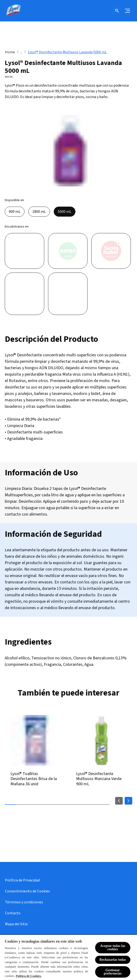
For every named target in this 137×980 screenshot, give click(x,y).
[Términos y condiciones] (24, 902)
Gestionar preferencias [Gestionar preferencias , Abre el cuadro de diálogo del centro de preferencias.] (113, 972)
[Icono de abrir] (117, 11)
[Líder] (24, 251)
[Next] (128, 801)
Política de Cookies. (29, 976)
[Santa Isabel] (111, 251)
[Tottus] (68, 294)
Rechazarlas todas (113, 960)
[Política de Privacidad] (22, 880)
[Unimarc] (24, 294)
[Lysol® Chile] (13, 11)
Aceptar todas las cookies (113, 948)
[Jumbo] (68, 251)
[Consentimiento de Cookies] (27, 891)
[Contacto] (13, 913)
